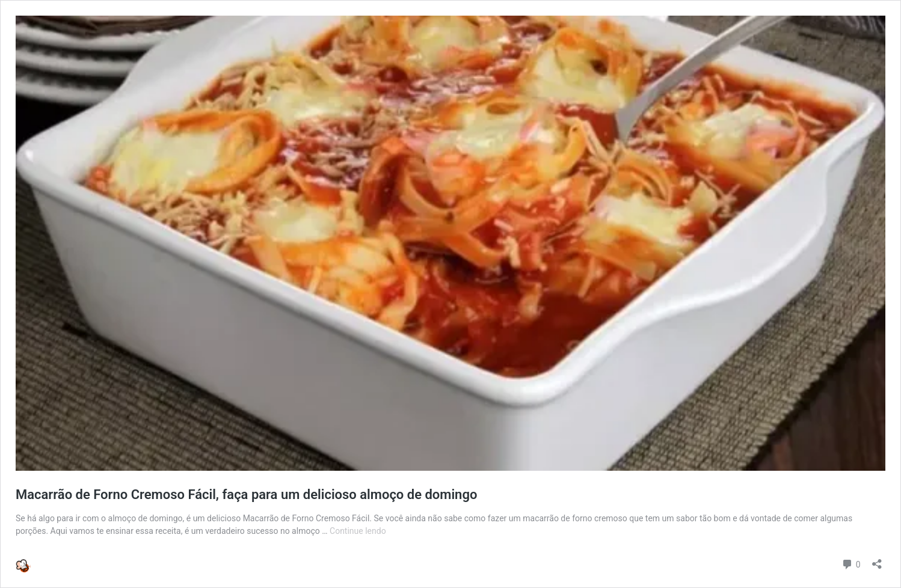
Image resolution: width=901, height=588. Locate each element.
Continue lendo (358, 531)
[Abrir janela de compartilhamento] (877, 560)
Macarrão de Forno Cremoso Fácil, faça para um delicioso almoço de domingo (246, 495)
